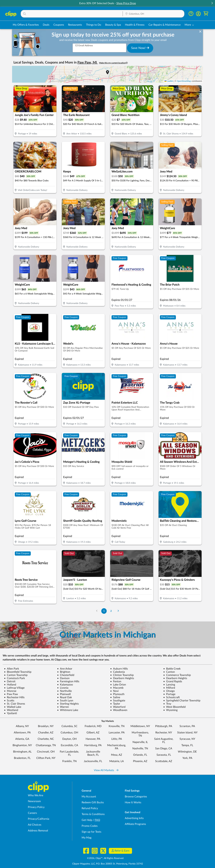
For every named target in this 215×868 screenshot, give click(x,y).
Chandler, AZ (46, 733)
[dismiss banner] (200, 32)
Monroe (10, 691)
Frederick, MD (93, 726)
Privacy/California (39, 819)
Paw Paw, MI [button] (88, 63)
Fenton (116, 681)
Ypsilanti (10, 713)
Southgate (118, 701)
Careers (32, 813)
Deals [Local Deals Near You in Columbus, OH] (46, 25)
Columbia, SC (69, 726)
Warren (63, 707)
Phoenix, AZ (140, 761)
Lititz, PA (117, 739)
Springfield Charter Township (182, 701)
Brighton (64, 672)
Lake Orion (118, 685)
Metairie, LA (117, 761)
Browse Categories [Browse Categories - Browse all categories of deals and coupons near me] (136, 797)
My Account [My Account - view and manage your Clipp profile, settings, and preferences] (89, 797)
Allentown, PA (22, 733)
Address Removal (38, 831)
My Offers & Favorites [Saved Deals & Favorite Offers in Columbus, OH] (26, 25)
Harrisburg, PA (93, 745)
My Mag (87, 838)
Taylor (115, 704)
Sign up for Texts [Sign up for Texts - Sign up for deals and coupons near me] (91, 832)
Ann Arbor (65, 669)
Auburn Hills (119, 669)
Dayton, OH (69, 739)
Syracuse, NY (187, 739)
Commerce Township (177, 675)
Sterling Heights (68, 704)
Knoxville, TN (117, 726)
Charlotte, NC (46, 739)
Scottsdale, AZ (164, 761)
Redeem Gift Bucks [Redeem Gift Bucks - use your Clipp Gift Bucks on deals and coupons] (93, 802)
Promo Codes (90, 826)
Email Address (84, 46)
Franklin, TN (69, 761)
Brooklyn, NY (46, 726)
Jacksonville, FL (93, 761)
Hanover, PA (93, 739)
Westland (11, 710)
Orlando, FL (140, 755)
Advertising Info (134, 818)
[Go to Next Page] (118, 611)
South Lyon (65, 701)
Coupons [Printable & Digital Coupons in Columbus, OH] (59, 25)
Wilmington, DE (187, 752)
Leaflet (169, 81)
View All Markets (106, 770)
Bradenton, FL (22, 758)
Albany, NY (22, 726)
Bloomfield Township (18, 672)
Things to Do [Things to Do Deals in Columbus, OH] (94, 25)
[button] (212, 3)
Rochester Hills (14, 697)
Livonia (63, 688)
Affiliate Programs (135, 824)
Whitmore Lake (68, 710)
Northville (64, 691)
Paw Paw (11, 694)
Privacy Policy (36, 807)
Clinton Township (122, 675)
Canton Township (16, 675)
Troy (167, 704)
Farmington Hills (68, 681)
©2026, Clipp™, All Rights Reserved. (105, 858)
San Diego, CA (164, 749)
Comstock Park (14, 678)
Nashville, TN (140, 749)
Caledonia (117, 672)
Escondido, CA (69, 745)
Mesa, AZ (117, 755)
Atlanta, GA (22, 739)
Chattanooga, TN (46, 745)
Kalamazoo (65, 685)
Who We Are (36, 795)
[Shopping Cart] (206, 14)
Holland (10, 685)
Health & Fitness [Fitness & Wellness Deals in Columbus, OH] (135, 25)
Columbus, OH (69, 733)
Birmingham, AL (22, 752)
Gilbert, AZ (93, 733)
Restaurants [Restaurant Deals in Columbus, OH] (75, 25)
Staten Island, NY (187, 733)
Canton (169, 672)
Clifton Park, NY (46, 758)
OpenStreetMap (184, 81)
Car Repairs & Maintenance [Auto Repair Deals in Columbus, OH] (165, 25)
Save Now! (140, 48)
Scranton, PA (187, 726)
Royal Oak (64, 697)
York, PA (187, 758)
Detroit (10, 681)
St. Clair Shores (15, 704)
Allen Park (12, 669)
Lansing (169, 685)
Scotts (9, 701)
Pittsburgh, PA (164, 726)
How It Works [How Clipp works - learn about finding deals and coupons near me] (133, 802)
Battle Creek (172, 669)
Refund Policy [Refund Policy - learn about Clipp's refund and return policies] (90, 808)
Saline (115, 697)
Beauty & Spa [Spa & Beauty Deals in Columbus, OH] (113, 25)
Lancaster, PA (117, 733)
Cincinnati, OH (46, 752)
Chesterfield (66, 675)
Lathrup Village (14, 688)
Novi (114, 691)
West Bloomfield (174, 707)
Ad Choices (35, 825)
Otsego (169, 691)
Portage (169, 694)
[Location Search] (154, 14)
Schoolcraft (171, 697)
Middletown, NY (140, 726)
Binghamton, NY (22, 745)
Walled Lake (13, 707)
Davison (63, 678)
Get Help (87, 820)
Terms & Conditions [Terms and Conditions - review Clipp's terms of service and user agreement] (93, 814)
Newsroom (34, 801)
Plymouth (117, 694)
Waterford (118, 707)
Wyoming (170, 710)
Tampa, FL (187, 745)
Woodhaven (119, 710)
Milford (169, 688)
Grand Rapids (173, 681)
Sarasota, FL (164, 755)
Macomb (117, 688)
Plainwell (64, 694)
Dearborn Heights (122, 678)
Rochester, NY (164, 733)
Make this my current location (113, 63)
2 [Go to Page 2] (111, 611)
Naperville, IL (140, 742)
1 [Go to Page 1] (104, 611)
